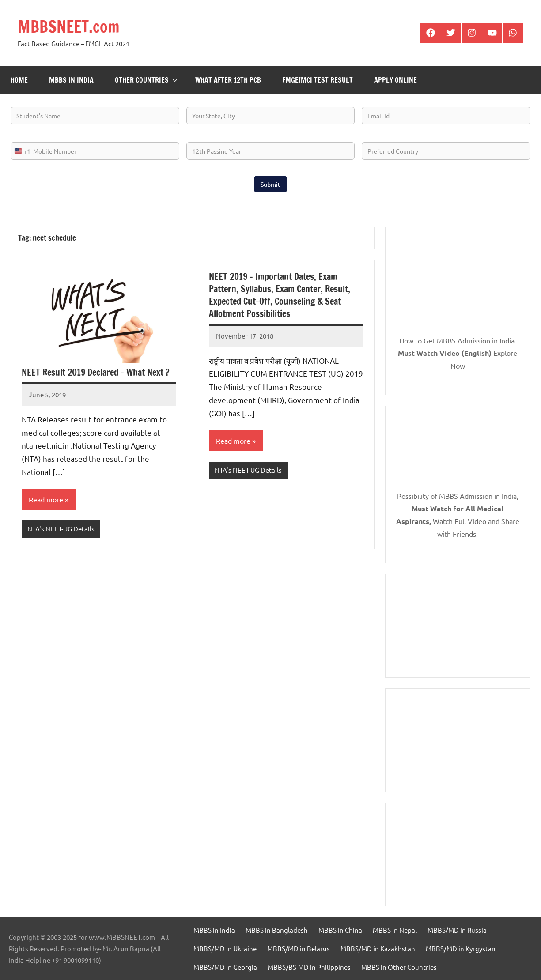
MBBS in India (71, 80)
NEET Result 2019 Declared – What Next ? (96, 372)
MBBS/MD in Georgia (225, 967)
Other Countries (146, 80)
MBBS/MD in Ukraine (225, 948)
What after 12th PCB (228, 80)
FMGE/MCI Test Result (318, 80)
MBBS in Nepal (395, 930)
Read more (46, 499)
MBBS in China (340, 930)
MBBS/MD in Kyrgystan (461, 948)
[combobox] (21, 151)
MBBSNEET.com (69, 27)
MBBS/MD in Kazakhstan (378, 948)
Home (19, 80)
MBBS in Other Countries (399, 967)
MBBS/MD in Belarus (299, 948)
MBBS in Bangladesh (277, 930)
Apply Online (395, 80)
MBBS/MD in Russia (457, 930)
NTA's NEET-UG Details (61, 529)
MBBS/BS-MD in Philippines (309, 967)
